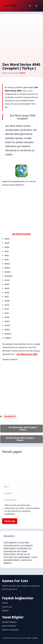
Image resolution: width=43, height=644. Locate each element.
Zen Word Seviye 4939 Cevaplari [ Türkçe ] (23, 429)
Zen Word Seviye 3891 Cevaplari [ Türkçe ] (20, 439)
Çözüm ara (7, 607)
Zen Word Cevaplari (22, 234)
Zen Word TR (10, 416)
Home (5, 603)
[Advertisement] (21, 40)
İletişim (5, 610)
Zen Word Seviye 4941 (27, 354)
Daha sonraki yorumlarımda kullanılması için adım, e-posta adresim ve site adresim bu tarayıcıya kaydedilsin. (22, 510)
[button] (30, 6)
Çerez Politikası (9, 626)
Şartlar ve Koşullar (10, 630)
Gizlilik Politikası (9, 622)
